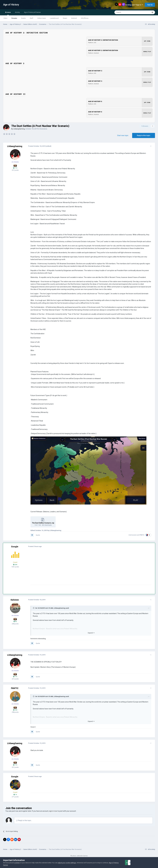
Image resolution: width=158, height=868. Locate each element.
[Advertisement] (71, 566)
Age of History (11, 5)
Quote (36, 532)
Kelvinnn (15, 597)
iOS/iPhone (85, 18)
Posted (35, 146)
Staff (31, 18)
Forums (14, 18)
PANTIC (144, 532)
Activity (17, 12)
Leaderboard (54, 18)
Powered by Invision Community (79, 855)
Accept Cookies (129, 863)
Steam (65, 18)
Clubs (5, 18)
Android (74, 18)
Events (23, 18)
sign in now (53, 808)
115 (15, 168)
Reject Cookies (147, 863)
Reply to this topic (144, 135)
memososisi (134, 532)
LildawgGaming (19, 129)
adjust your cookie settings (67, 863)
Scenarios (44, 129)
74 (15, 792)
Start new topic (123, 135)
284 (15, 562)
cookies (17, 863)
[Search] (127, 12)
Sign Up (150, 5)
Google (15, 544)
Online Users (42, 18)
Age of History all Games (32, 12)
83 (15, 619)
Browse (8, 13)
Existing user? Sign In (134, 5)
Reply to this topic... (24, 818)
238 (15, 707)
